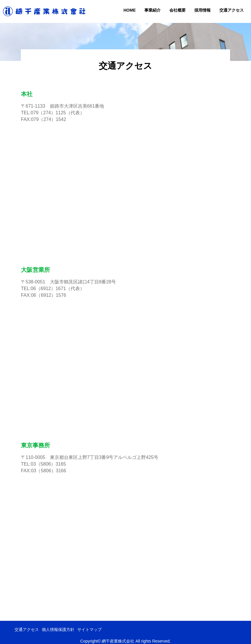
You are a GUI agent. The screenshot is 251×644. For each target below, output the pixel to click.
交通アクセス (232, 10)
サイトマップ (89, 629)
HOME (130, 10)
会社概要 (178, 10)
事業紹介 (153, 10)
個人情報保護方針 (58, 629)
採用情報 (202, 10)
